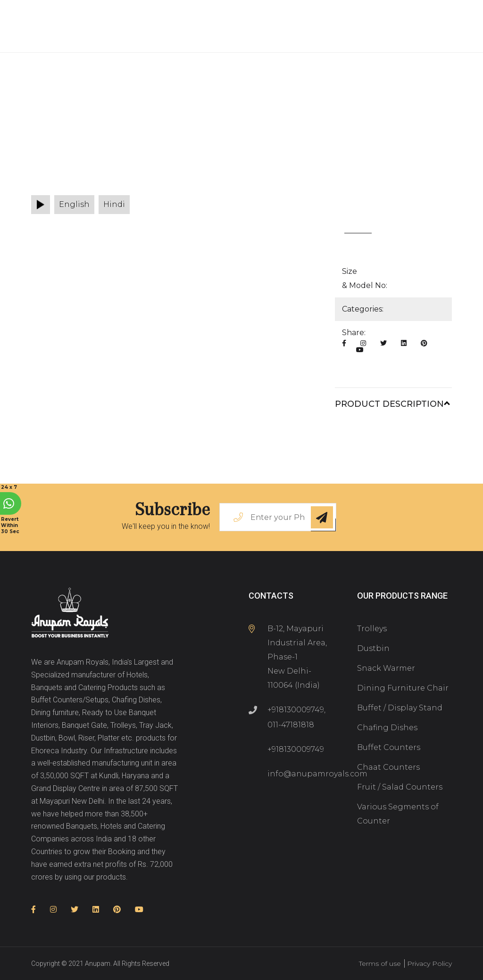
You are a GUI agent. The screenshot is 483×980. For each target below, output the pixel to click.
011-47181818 (291, 725)
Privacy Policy (429, 964)
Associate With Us (119, 39)
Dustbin (373, 648)
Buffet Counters (389, 747)
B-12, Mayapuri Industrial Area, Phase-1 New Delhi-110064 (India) (297, 657)
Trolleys (372, 629)
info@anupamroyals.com (317, 774)
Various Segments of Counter (398, 814)
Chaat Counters (388, 767)
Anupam (98, 964)
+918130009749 (296, 710)
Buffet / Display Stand (400, 708)
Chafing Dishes (387, 728)
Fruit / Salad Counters (400, 787)
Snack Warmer (386, 668)
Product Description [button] (389, 404)
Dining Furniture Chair (403, 688)
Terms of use (380, 964)
